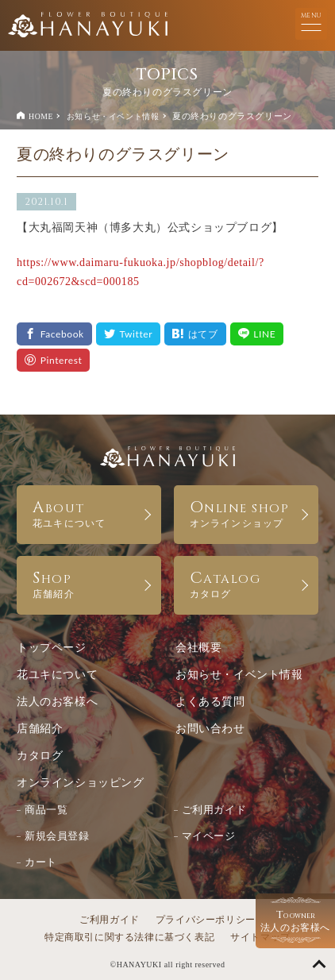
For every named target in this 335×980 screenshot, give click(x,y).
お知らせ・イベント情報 (113, 116)
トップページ (52, 648)
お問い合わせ (210, 729)
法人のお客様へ (57, 702)
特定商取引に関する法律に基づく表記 (129, 937)
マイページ (209, 836)
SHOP (89, 583)
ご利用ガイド (214, 810)
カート (41, 862)
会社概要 (198, 648)
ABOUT (89, 513)
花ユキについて (57, 675)
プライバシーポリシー (206, 920)
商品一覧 (46, 810)
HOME (41, 116)
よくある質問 (210, 702)
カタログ (40, 756)
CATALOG (246, 583)
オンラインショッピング (81, 783)
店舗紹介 (40, 729)
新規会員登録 (57, 836)
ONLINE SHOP (246, 513)
